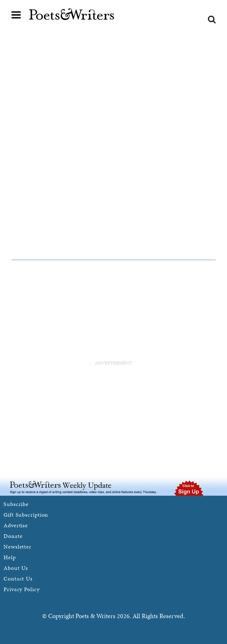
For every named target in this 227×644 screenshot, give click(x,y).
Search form (212, 20)
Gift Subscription (26, 515)
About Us (16, 568)
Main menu (16, 15)
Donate (13, 536)
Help (10, 557)
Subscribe (16, 504)
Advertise (16, 525)
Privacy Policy (22, 589)
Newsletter (18, 547)
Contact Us (18, 579)
